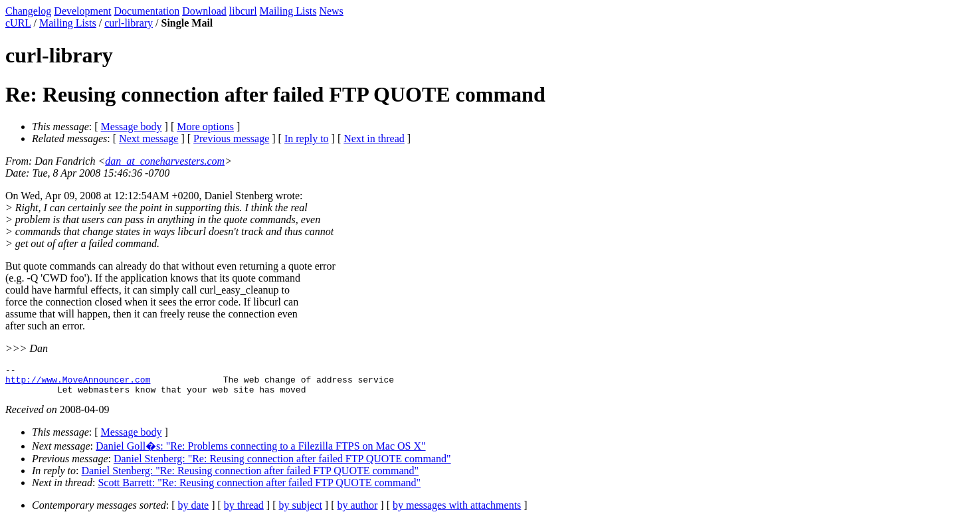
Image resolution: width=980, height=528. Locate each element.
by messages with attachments (457, 511)
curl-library (129, 23)
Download (204, 11)
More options (205, 127)
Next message (148, 138)
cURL (18, 23)
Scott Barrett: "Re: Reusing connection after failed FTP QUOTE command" (259, 488)
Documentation (147, 11)
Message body (132, 127)
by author (357, 511)
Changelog (28, 11)
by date (194, 511)
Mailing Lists (288, 11)
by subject (301, 511)
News (331, 11)
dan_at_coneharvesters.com (165, 161)
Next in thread (374, 138)
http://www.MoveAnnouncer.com (78, 383)
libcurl (243, 11)
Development (82, 11)
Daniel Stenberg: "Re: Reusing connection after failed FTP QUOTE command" (282, 465)
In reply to (307, 138)
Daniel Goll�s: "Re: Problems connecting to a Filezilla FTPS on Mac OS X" (261, 452)
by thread (244, 511)
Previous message (231, 138)
